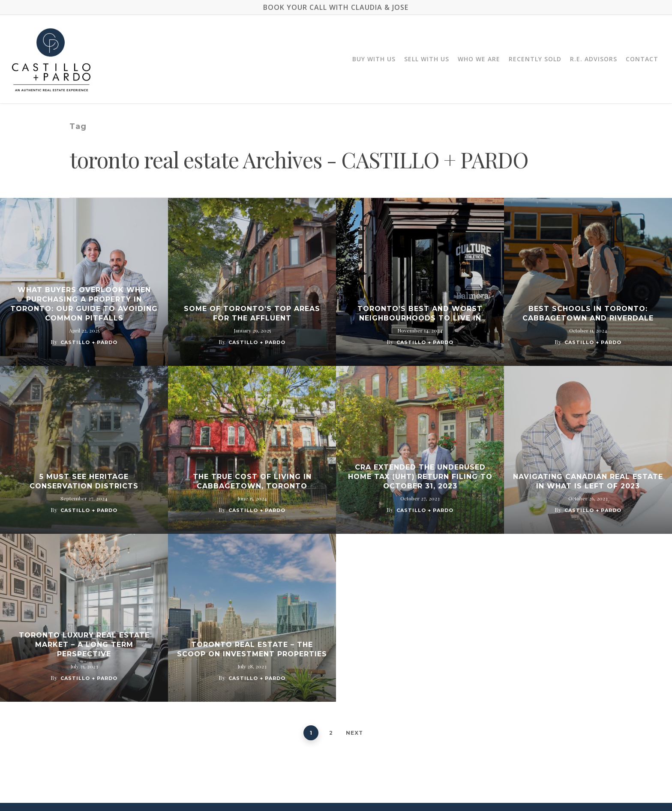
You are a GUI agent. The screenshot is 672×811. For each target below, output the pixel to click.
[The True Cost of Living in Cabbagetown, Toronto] (252, 450)
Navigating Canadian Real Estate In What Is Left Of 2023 (588, 481)
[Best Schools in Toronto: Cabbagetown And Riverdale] (588, 282)
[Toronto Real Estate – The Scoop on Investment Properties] (252, 618)
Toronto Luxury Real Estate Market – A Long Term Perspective (84, 645)
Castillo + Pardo (89, 342)
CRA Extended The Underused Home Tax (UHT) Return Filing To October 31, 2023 (420, 477)
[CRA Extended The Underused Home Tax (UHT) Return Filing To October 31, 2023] (420, 450)
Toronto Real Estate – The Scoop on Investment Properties (252, 649)
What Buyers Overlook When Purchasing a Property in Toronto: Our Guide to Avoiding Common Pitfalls (84, 304)
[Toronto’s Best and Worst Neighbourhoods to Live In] (420, 282)
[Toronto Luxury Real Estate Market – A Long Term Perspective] (84, 618)
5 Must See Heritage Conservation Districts (84, 481)
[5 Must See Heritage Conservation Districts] (84, 450)
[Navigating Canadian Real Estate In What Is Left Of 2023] (588, 450)
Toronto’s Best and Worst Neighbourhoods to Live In (420, 313)
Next (354, 733)
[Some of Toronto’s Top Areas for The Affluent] (252, 282)
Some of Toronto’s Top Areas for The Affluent (252, 313)
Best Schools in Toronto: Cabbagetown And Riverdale (588, 313)
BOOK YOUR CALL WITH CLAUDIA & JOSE (336, 7)
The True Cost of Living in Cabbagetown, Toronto (252, 481)
